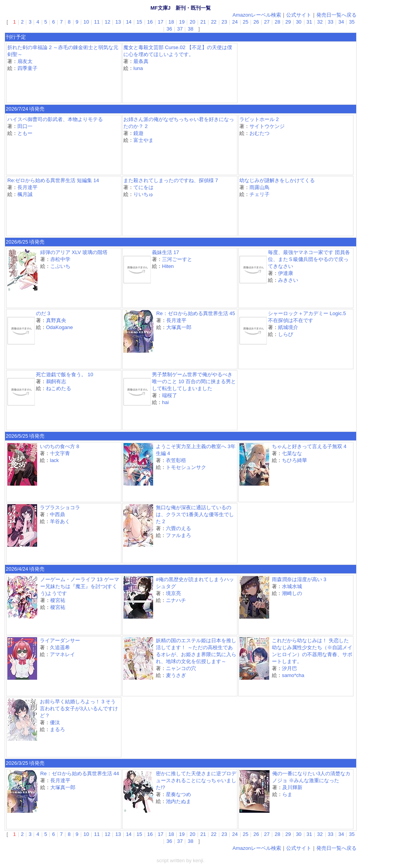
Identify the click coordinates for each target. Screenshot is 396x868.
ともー (25, 133)
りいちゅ (143, 194)
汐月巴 (289, 668)
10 (86, 22)
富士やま (143, 140)
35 (352, 22)
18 (171, 22)
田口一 (25, 126)
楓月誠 (25, 194)
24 (235, 22)
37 (180, 29)
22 (213, 22)
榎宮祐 (58, 600)
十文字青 (60, 453)
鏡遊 (138, 133)
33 (331, 22)
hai (165, 402)
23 (224, 22)
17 (160, 22)
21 (203, 22)
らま (287, 794)
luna (138, 68)
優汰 (55, 722)
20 (192, 22)
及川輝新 (292, 787)
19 (182, 22)
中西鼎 (57, 514)
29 (288, 22)
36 (169, 29)
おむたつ (259, 133)
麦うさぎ (176, 675)
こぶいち (60, 266)
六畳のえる (178, 528)
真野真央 (56, 320)
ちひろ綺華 (294, 460)
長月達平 (27, 187)
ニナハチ (176, 600)
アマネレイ (62, 654)
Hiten (168, 266)
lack (54, 460)
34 (341, 22)
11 (97, 22)
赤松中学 (60, 259)
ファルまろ (178, 535)
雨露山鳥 (259, 187)
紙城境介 (288, 327)
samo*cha (293, 675)
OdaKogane (59, 327)
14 (129, 22)
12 (108, 22)
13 (118, 22)
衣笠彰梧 (176, 460)
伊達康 (286, 273)
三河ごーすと (177, 259)
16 (150, 22)
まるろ (57, 729)
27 (267, 22)
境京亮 (173, 593)
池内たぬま (178, 801)
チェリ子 (259, 194)
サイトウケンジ (267, 126)
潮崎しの (292, 593)
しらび (286, 334)
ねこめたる (59, 388)
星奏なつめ (178, 794)
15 (139, 22)
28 (277, 22)
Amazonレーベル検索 (257, 15)
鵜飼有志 (56, 381)
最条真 (141, 61)
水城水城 (292, 586)
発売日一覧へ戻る (336, 15)
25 (246, 22)
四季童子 (27, 68)
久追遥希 (60, 647)
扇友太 (25, 61)
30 (299, 22)
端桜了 (170, 395)
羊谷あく (60, 521)
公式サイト (299, 15)
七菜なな (292, 453)
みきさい (288, 280)
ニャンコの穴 (181, 668)
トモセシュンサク (186, 467)
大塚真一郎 (179, 327)
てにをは (143, 187)
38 (190, 29)
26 (256, 22)
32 (320, 22)
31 (309, 22)
